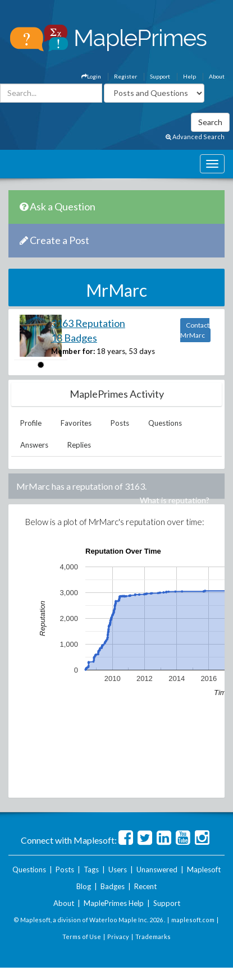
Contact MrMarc (195, 330)
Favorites (76, 423)
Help (189, 76)
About (217, 76)
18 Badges (74, 338)
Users (118, 869)
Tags (91, 869)
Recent (145, 886)
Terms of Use (82, 937)
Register (125, 76)
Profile (31, 423)
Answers (34, 445)
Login (91, 76)
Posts (120, 423)
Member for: (73, 351)
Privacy (118, 937)
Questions (165, 423)
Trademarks (153, 937)
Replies (79, 445)
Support (160, 76)
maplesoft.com (193, 920)
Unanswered (157, 869)
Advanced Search (195, 137)
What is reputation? (175, 500)
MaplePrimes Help (114, 903)
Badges (113, 886)
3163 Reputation (88, 323)
